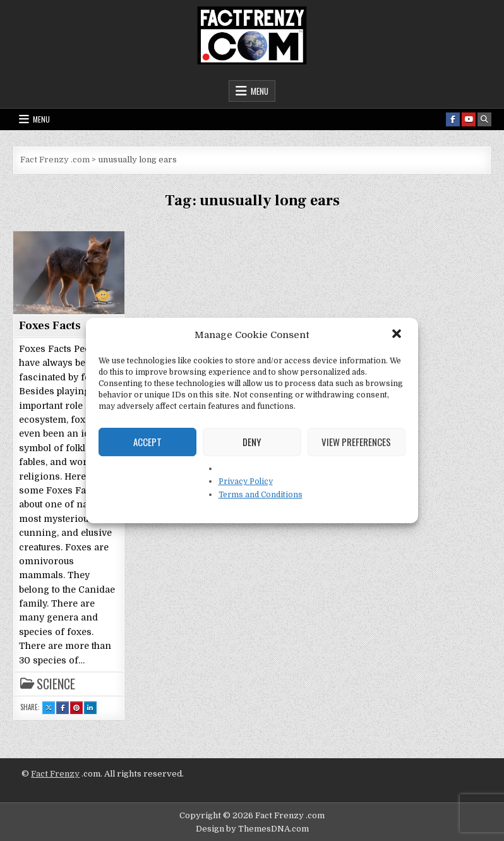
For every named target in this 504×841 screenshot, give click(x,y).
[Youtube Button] (469, 119)
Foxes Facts (50, 326)
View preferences (356, 442)
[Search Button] (484, 119)
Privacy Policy (246, 481)
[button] (398, 335)
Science (56, 684)
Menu (260, 91)
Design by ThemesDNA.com (252, 829)
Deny (252, 442)
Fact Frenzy (55, 774)
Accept (147, 442)
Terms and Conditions (261, 495)
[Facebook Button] (453, 119)
